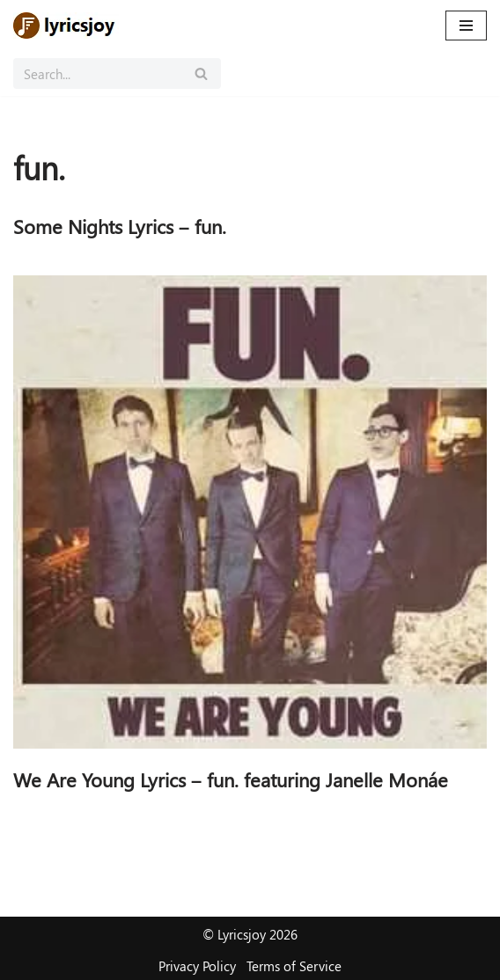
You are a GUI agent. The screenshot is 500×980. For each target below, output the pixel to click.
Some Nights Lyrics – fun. (120, 226)
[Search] (97, 73)
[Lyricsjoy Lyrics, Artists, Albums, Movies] (66, 26)
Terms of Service (294, 966)
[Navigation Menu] (466, 26)
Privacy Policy (197, 966)
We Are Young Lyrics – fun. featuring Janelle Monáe (231, 779)
